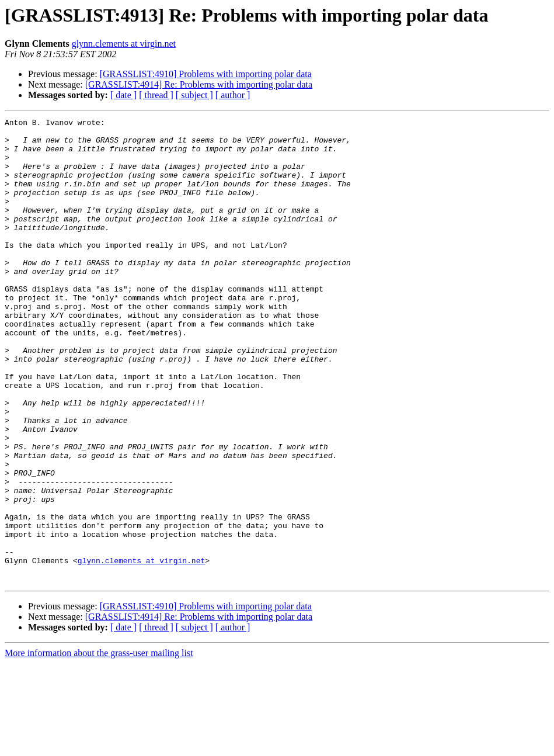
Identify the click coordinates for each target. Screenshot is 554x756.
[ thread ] (156, 95)
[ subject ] (194, 95)
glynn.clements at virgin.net (124, 44)
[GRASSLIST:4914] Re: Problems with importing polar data (199, 84)
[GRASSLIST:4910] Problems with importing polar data (206, 74)
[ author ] (233, 95)
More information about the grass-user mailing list (99, 746)
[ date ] (123, 95)
